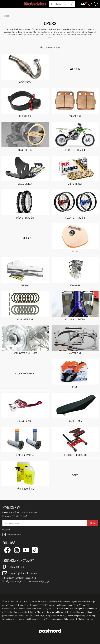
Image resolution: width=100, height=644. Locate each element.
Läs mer (50, 37)
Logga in (6, 530)
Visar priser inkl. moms (11, 535)
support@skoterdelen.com (20, 573)
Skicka (92, 523)
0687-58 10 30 (14, 567)
